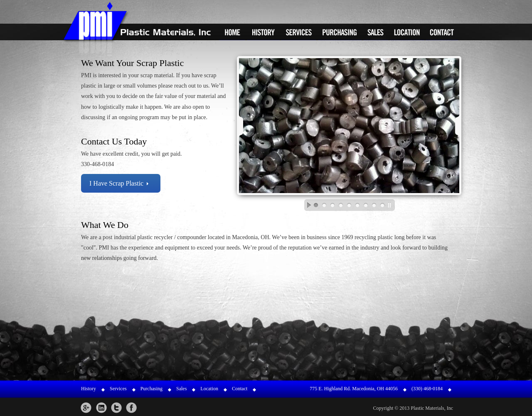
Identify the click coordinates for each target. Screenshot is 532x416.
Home (232, 32)
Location (407, 32)
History (263, 32)
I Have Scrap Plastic (116, 183)
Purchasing (340, 32)
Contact (442, 32)
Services (299, 32)
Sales (376, 32)
